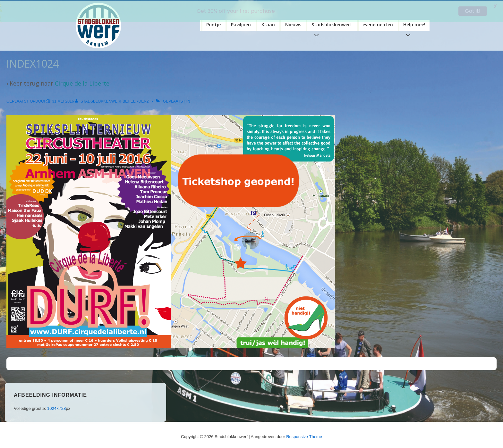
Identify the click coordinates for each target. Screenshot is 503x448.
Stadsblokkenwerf (333, 26)
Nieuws (293, 24)
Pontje (213, 24)
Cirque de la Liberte (82, 83)
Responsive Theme (304, 436)
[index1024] (63, 101)
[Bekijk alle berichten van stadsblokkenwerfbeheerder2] (112, 101)
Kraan (268, 24)
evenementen (378, 24)
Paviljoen (241, 24)
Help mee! (416, 26)
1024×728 (56, 408)
